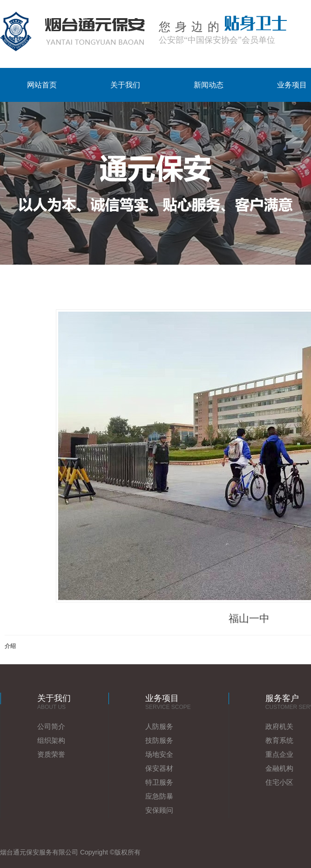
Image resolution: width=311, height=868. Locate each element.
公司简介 (51, 726)
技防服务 (159, 740)
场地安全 (159, 754)
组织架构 (51, 740)
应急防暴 (159, 796)
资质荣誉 (51, 754)
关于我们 (125, 85)
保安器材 (159, 768)
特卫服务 (159, 782)
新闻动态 (209, 85)
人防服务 (159, 726)
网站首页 (42, 85)
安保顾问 (159, 810)
